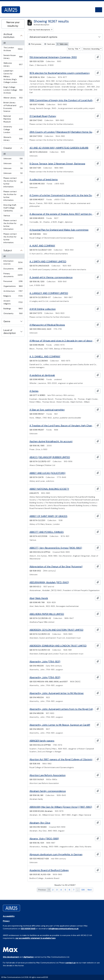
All (4, 43)
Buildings (13, 309)
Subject (8, 250)
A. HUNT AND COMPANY (42, 246)
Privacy (6, 921)
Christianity (13, 314)
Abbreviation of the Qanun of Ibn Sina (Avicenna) (56, 566)
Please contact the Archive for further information (13, 225)
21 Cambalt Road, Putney (43, 116)
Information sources (13, 262)
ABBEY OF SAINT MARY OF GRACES (48, 516)
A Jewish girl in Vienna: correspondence (51, 277)
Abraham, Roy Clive (40, 823)
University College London (13, 129)
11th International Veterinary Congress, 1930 (53, 57)
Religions (13, 297)
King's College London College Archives (13, 90)
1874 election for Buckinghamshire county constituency (60, 73)
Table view (62, 44)
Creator (8, 148)
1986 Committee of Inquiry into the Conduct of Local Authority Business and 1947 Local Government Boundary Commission (62, 100)
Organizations (13, 287)
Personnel (13, 282)
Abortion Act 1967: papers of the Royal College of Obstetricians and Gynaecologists (62, 759)
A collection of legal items (44, 179)
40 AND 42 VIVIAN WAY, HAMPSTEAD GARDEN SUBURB (59, 148)
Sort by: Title (73, 49)
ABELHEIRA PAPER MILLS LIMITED (47, 614)
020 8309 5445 (28, 929)
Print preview (35, 44)
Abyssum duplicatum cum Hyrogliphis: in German (56, 854)
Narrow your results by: (13, 24)
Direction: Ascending (92, 49)
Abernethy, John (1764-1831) (45, 662)
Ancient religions (13, 302)
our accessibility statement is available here (35, 938)
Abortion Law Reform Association (48, 775)
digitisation (28, 957)
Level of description (10, 332)
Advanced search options (43, 37)
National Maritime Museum (13, 119)
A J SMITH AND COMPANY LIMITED (48, 261)
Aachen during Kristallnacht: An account (51, 441)
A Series (34, 391)
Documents (13, 269)
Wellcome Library (13, 64)
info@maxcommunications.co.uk (63, 929)
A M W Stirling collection (43, 309)
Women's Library (13, 139)
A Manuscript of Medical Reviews (47, 325)
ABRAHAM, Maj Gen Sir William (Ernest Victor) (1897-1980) (61, 807)
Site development (11, 957)
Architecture (13, 292)
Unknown (13, 159)
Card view (50, 44)
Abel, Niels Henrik (39, 598)
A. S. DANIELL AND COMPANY (45, 356)
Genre (7, 321)
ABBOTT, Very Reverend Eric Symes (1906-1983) (56, 548)
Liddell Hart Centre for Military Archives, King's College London (13, 76)
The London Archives (13, 49)
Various (13, 216)
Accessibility (9, 916)
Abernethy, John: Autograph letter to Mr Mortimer (57, 693)
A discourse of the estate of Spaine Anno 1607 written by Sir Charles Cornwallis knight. (62, 214)
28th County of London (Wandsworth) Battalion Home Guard (62, 132)
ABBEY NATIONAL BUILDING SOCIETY (49, 489)
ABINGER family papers (42, 741)
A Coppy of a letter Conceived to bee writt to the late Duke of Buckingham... (62, 195)
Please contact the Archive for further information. (13, 182)
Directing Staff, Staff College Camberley (13, 208)
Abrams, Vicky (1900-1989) (44, 839)
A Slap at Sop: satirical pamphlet (47, 410)
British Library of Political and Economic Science (13, 107)
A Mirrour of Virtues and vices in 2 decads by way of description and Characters (62, 341)
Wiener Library (13, 98)
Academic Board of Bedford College (49, 870)
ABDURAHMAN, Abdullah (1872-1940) (49, 582)
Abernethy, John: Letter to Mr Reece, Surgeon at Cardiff (60, 725)
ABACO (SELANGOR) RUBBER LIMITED (50, 457)
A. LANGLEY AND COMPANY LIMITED (49, 293)
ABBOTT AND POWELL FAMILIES (47, 532)
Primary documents (13, 275)
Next (90, 890)
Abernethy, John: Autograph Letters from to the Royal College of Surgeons (62, 709)
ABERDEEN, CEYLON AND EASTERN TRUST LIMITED (56, 630)
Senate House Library (13, 57)
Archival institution (9, 36)
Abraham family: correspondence (48, 791)
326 (83, 890)
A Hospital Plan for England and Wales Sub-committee (59, 230)
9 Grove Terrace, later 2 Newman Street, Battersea (57, 164)
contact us (70, 963)
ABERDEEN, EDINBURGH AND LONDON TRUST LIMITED (58, 646)
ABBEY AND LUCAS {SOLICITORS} (48, 473)
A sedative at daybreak (42, 375)
